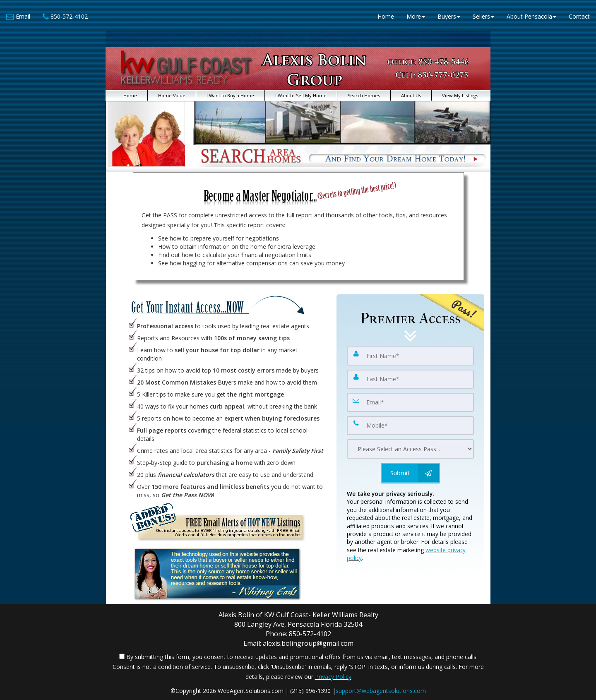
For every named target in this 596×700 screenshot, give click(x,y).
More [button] (416, 16)
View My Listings (460, 95)
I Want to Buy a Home (230, 95)
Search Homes (364, 95)
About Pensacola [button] (531, 16)
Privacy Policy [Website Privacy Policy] (333, 677)
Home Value (172, 95)
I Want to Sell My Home (301, 95)
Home (386, 16)
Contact (579, 16)
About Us (411, 95)
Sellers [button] (483, 16)
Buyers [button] (449, 16)
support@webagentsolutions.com (381, 691)
